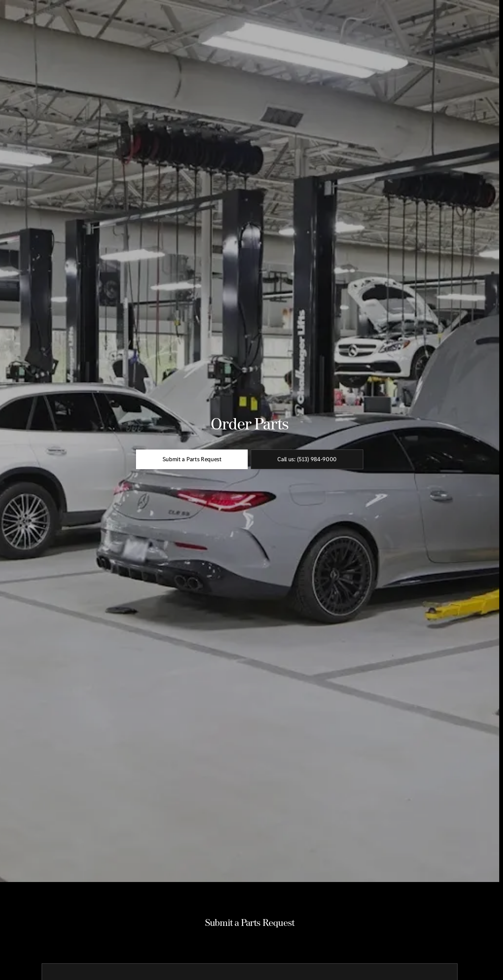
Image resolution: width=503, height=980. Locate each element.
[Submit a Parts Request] (192, 497)
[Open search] (412, 25)
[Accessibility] (20, 6)
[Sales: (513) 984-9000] (398, 6)
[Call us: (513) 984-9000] (307, 497)
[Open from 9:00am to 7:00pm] (463, 6)
